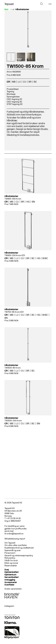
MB (14, 82)
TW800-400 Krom (13, 199)
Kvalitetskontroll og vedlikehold (19, 548)
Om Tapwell (10, 543)
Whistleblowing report (15, 539)
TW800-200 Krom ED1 (15, 255)
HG (28, 202)
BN (33, 202)
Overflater (9, 585)
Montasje (11, 94)
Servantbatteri (11, 577)
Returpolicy (10, 558)
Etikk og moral (11, 563)
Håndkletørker (22, 10)
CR (8, 82)
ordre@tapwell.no (15, 534)
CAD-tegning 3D (14, 102)
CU (25, 82)
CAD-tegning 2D (14, 99)
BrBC (45, 258)
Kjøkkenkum (10, 575)
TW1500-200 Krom (13, 421)
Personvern (10, 553)
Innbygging (10, 580)
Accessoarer (11, 582)
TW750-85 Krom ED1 (14, 312)
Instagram (9, 606)
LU (19, 82)
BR (30, 82)
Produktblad (13, 89)
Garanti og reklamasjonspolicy (19, 556)
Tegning (10, 92)
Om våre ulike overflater (16, 545)
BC (35, 82)
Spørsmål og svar (13, 550)
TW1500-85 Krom (13, 368)
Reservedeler (11, 566)
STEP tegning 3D (15, 104)
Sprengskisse (13, 97)
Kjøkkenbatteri (11, 572)
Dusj (7, 570)
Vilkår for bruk (11, 560)
